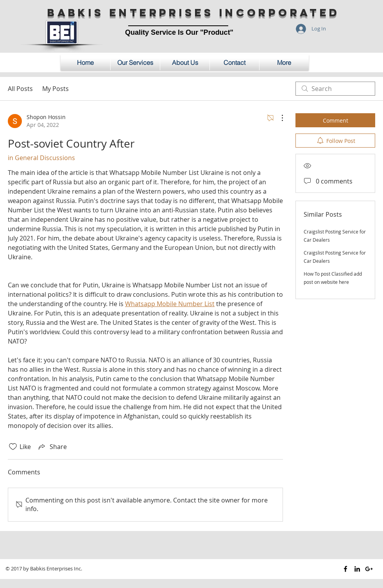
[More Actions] (278, 118)
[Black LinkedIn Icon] (357, 569)
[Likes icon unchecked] (13, 447)
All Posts (20, 89)
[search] (335, 89)
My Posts (55, 89)
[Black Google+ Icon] (369, 569)
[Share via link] (52, 447)
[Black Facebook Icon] (345, 569)
